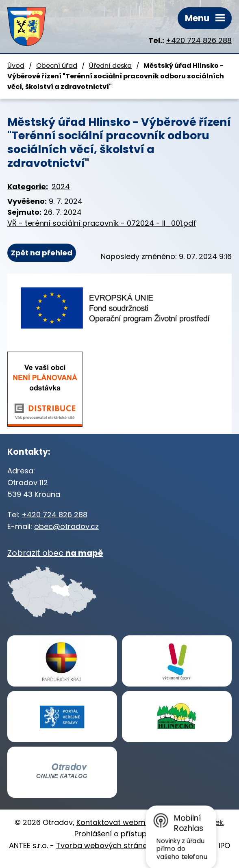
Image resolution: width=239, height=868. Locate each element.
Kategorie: (28, 187)
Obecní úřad (57, 66)
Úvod (16, 66)
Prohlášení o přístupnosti (119, 834)
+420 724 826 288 (199, 40)
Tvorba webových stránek (103, 845)
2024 (61, 187)
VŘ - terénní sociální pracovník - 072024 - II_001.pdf (102, 223)
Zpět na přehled (42, 253)
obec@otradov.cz (66, 526)
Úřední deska (110, 66)
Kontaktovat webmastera (123, 822)
